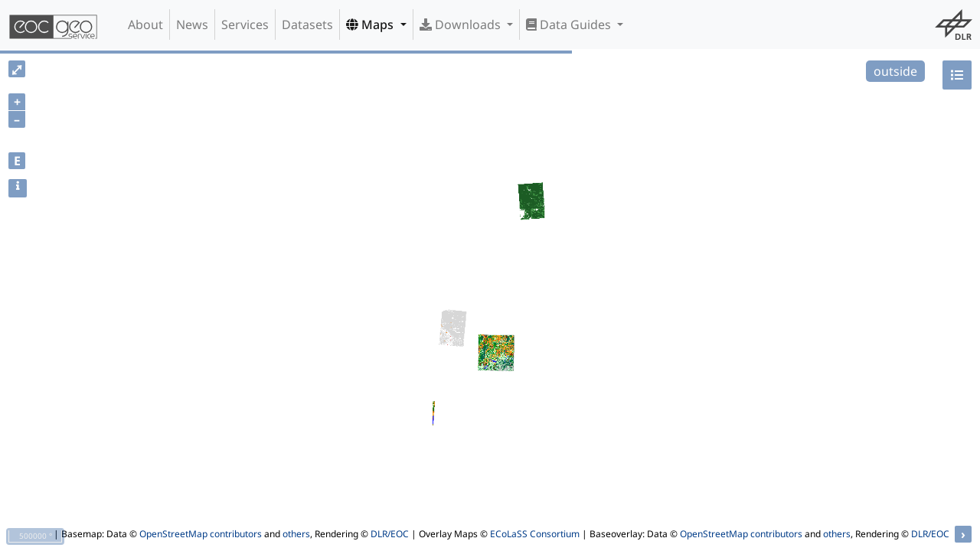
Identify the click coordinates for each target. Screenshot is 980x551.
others (296, 534)
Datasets (307, 24)
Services (245, 24)
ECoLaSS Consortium (535, 534)
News (192, 24)
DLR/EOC (390, 534)
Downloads (462, 24)
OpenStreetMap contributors (201, 534)
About (145, 24)
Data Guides (570, 24)
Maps (371, 24)
